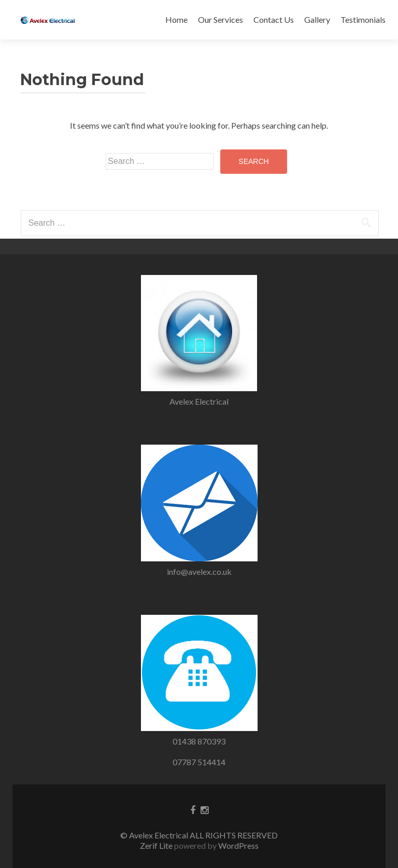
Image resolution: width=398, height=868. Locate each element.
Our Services (221, 19)
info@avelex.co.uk (199, 571)
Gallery (317, 19)
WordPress (238, 845)
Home (176, 19)
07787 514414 (199, 762)
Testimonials (363, 19)
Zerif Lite (157, 845)
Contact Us (274, 19)
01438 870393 (199, 741)
